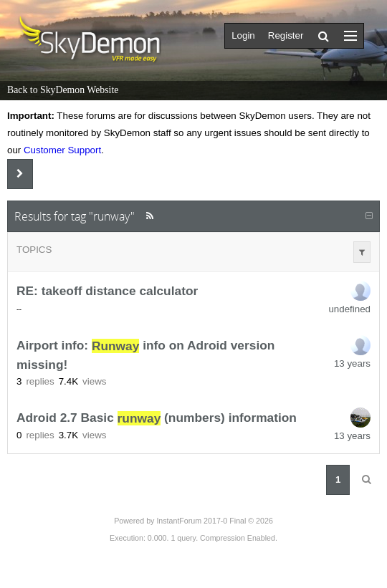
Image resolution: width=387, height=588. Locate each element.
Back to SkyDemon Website (63, 90)
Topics (34, 250)
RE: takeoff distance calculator (107, 291)
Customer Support (62, 150)
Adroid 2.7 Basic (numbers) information (157, 418)
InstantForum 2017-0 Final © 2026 (214, 521)
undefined (349, 309)
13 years (352, 363)
